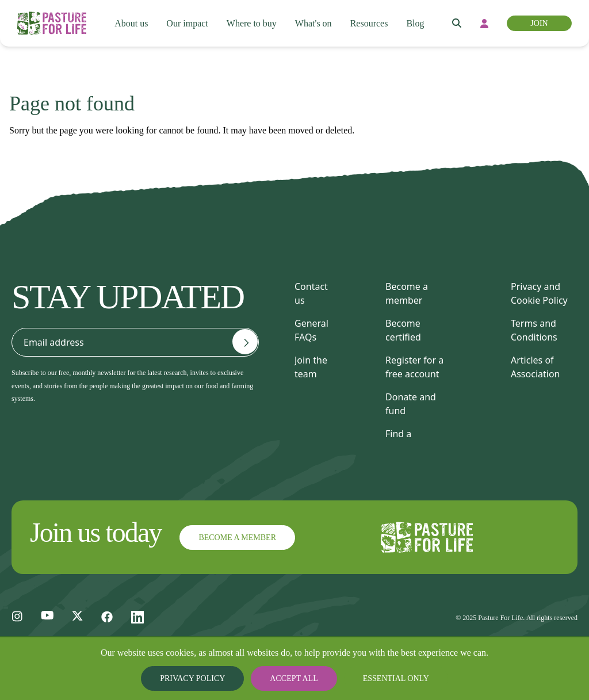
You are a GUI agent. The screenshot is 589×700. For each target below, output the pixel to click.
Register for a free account (414, 367)
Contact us (311, 293)
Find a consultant (408, 441)
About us (129, 24)
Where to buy (251, 24)
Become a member (407, 293)
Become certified (403, 330)
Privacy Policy (202, 678)
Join (540, 23)
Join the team (311, 367)
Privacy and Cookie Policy (539, 293)
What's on (315, 24)
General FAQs (311, 330)
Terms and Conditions (534, 330)
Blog (421, 24)
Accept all (294, 678)
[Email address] (245, 342)
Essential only (387, 678)
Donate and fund (411, 404)
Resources (374, 24)
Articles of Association (536, 367)
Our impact (186, 24)
